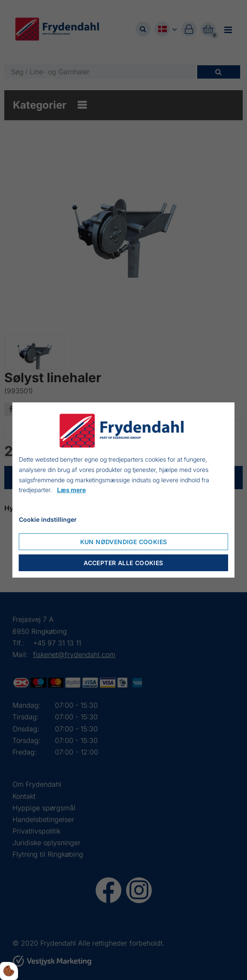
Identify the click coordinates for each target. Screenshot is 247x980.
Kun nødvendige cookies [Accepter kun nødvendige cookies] (124, 542)
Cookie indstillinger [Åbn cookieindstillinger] (48, 519)
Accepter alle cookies (123, 563)
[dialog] (123, 490)
